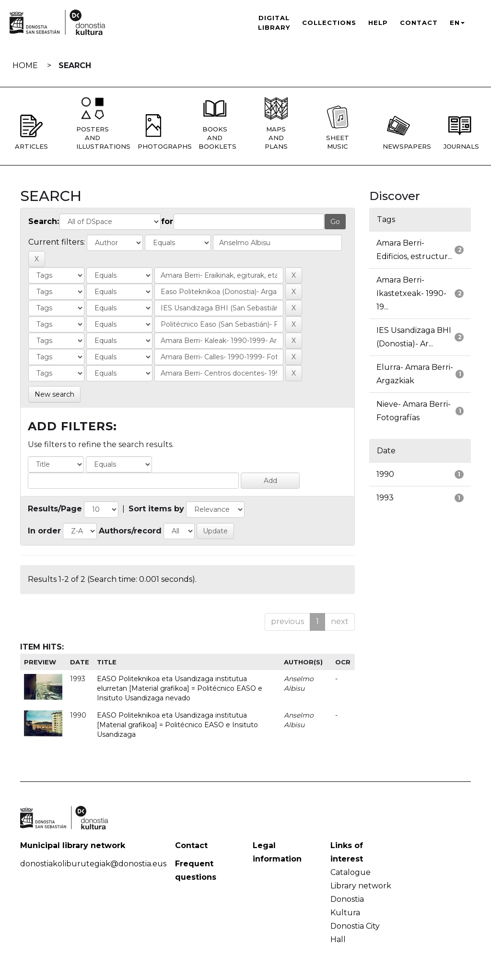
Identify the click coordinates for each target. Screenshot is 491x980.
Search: (44, 221)
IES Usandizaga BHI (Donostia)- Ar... (414, 337)
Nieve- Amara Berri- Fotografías (414, 411)
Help (378, 23)
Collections (329, 23)
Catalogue (351, 872)
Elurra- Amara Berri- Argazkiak (415, 374)
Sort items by (156, 509)
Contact (419, 23)
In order (44, 531)
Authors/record (130, 531)
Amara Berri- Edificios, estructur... (414, 250)
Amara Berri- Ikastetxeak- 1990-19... (411, 293)
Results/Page (55, 509)
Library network (361, 886)
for (167, 221)
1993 (385, 498)
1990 (385, 474)
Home (25, 65)
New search (54, 394)
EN (457, 23)
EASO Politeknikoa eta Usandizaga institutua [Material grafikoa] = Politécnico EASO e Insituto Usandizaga (177, 725)
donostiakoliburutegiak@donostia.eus (93, 864)
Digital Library (274, 23)
